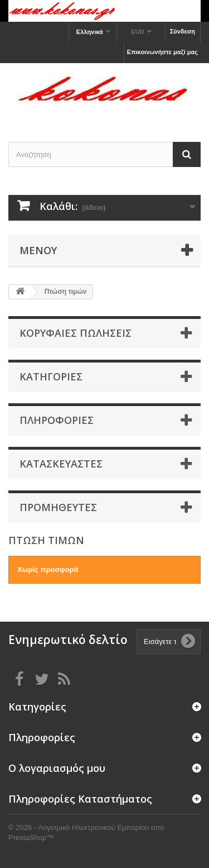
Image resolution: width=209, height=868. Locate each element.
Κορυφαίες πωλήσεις (76, 333)
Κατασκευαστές (61, 464)
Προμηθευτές (58, 507)
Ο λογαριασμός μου (57, 768)
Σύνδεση (183, 31)
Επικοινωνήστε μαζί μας (162, 52)
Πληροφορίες (57, 420)
